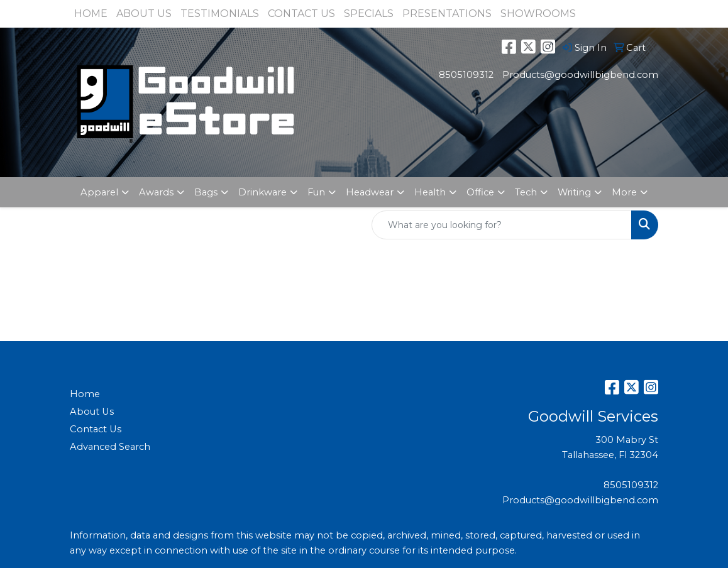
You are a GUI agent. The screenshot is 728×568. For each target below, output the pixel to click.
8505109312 (466, 75)
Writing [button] (574, 192)
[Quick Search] (502, 225)
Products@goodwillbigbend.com (580, 75)
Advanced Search (110, 447)
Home (85, 394)
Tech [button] (526, 192)
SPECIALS (369, 14)
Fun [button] (316, 192)
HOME (91, 14)
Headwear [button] (370, 192)
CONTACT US (301, 14)
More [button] (624, 192)
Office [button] (480, 192)
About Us (92, 412)
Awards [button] (156, 192)
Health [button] (430, 192)
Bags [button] (206, 192)
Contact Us (96, 429)
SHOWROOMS (538, 14)
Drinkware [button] (262, 192)
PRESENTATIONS (447, 14)
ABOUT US (144, 14)
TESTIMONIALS (220, 14)
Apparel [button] (99, 192)
